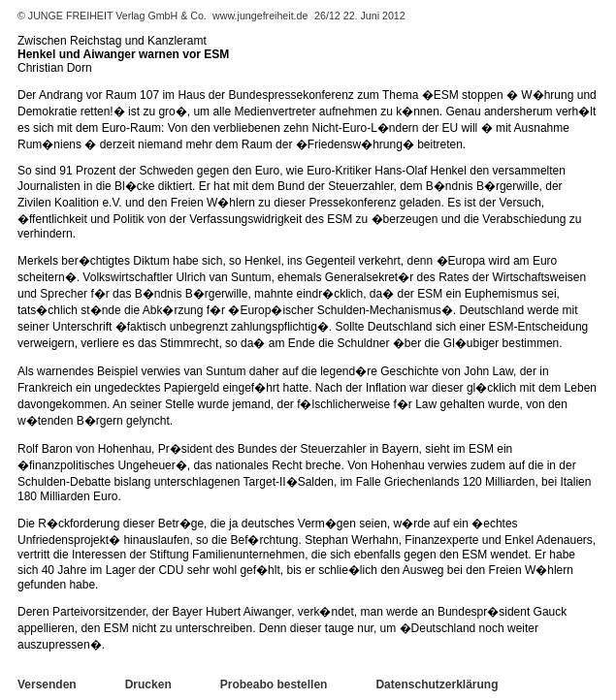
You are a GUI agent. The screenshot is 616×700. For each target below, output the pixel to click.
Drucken (148, 684)
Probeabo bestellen (274, 684)
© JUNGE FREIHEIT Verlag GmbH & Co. (113, 16)
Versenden (47, 684)
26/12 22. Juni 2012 (360, 16)
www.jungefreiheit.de (260, 16)
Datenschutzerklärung (437, 684)
